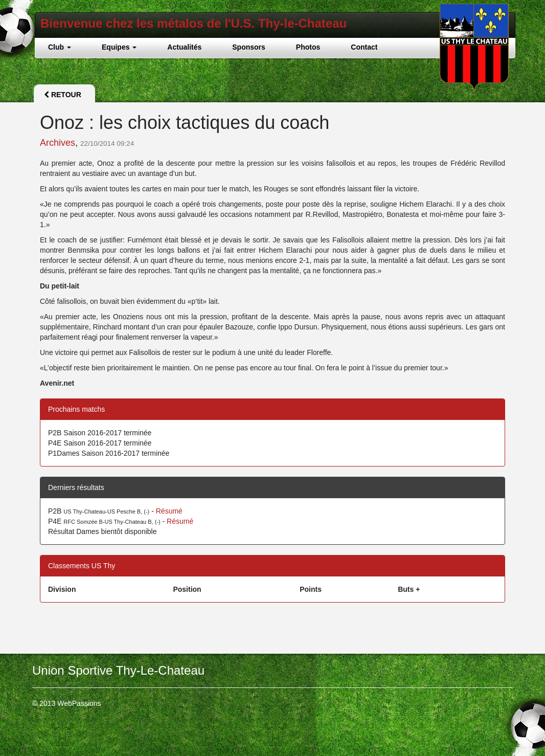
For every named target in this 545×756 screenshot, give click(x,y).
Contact (364, 47)
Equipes (119, 47)
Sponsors (249, 47)
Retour (63, 95)
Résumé (169, 511)
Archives (58, 143)
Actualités (184, 47)
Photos (308, 47)
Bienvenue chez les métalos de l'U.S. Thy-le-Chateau (194, 23)
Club (60, 47)
